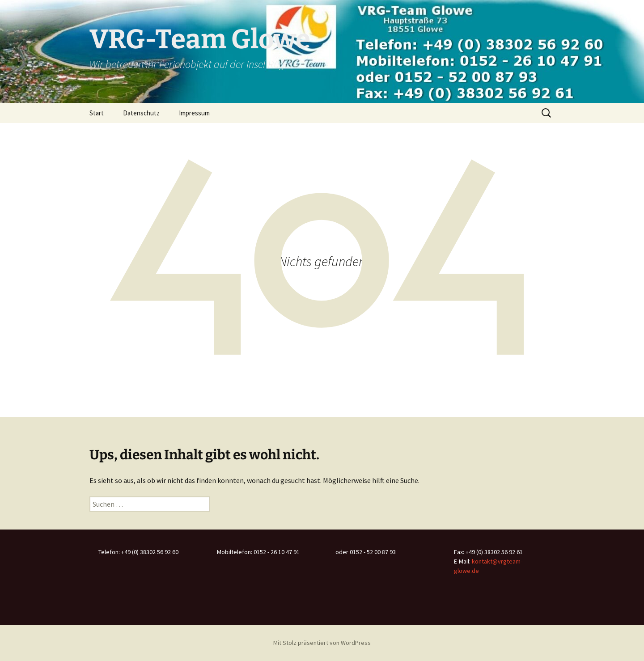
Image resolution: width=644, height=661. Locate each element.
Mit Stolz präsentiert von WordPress (322, 643)
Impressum (194, 113)
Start (97, 113)
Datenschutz (141, 113)
